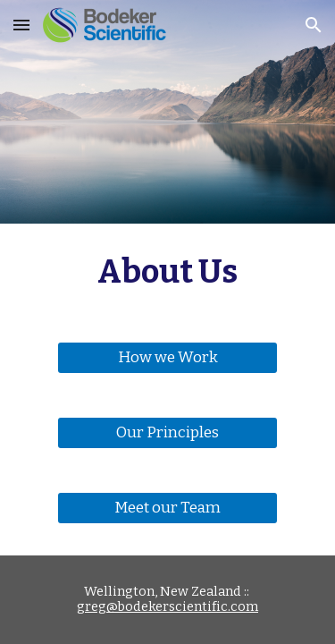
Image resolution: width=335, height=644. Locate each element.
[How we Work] (167, 358)
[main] (168, 272)
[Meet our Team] (167, 508)
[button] (21, 25)
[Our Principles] (167, 433)
